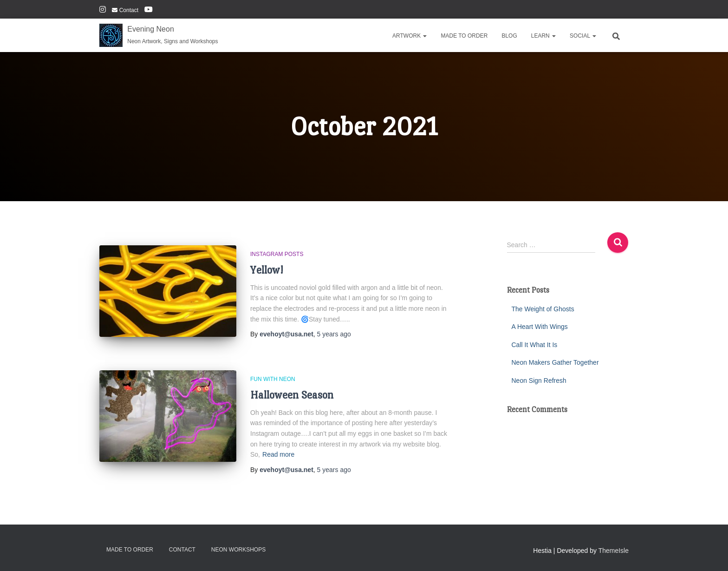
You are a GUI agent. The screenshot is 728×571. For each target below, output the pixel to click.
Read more (278, 454)
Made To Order (464, 36)
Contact (125, 10)
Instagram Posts (277, 254)
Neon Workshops (238, 550)
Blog (509, 36)
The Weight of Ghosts (543, 309)
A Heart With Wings (540, 327)
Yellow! (266, 270)
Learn (543, 36)
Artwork (409, 36)
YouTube (149, 11)
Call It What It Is (535, 345)
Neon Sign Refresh (539, 381)
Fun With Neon (273, 379)
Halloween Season (292, 395)
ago (334, 334)
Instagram (103, 11)
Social (583, 36)
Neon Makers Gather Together (555, 362)
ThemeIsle (614, 551)
